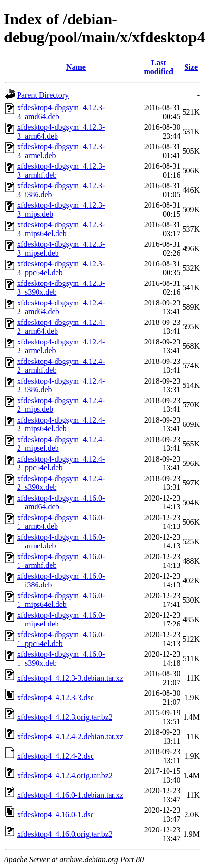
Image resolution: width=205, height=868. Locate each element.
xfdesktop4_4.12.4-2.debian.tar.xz (70, 737)
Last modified (158, 67)
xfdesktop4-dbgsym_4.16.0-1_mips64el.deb (61, 600)
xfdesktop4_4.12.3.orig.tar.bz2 (65, 717)
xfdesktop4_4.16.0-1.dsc (56, 815)
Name (76, 67)
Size (191, 67)
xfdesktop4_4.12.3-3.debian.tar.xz (70, 678)
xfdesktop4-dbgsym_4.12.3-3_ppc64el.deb (61, 268)
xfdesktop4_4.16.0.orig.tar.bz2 (65, 834)
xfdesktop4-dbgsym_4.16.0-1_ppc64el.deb (61, 639)
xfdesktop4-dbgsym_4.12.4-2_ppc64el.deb (61, 463)
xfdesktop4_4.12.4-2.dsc (56, 756)
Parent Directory (43, 95)
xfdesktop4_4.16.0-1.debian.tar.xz (70, 795)
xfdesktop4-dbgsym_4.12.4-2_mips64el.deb (61, 424)
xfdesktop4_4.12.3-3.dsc (56, 697)
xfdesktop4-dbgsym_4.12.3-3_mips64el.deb (61, 229)
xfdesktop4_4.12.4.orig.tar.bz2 (65, 776)
